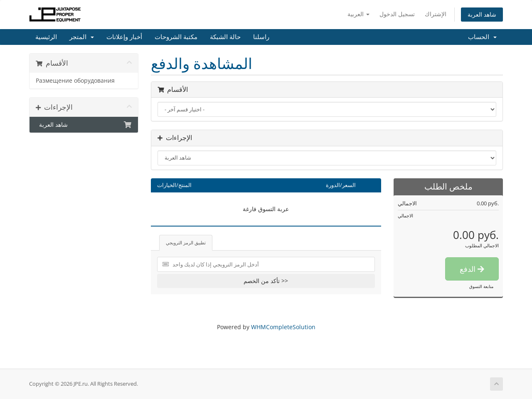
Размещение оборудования (75, 81)
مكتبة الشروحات (176, 37)
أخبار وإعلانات (124, 37)
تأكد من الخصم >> (266, 281)
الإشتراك (436, 14)
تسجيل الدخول (397, 14)
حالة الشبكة (225, 37)
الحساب (482, 37)
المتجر (82, 37)
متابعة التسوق (481, 286)
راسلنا (261, 37)
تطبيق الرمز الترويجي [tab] (186, 243)
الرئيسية (46, 37)
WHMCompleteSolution (283, 327)
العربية (358, 14)
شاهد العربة (482, 14)
